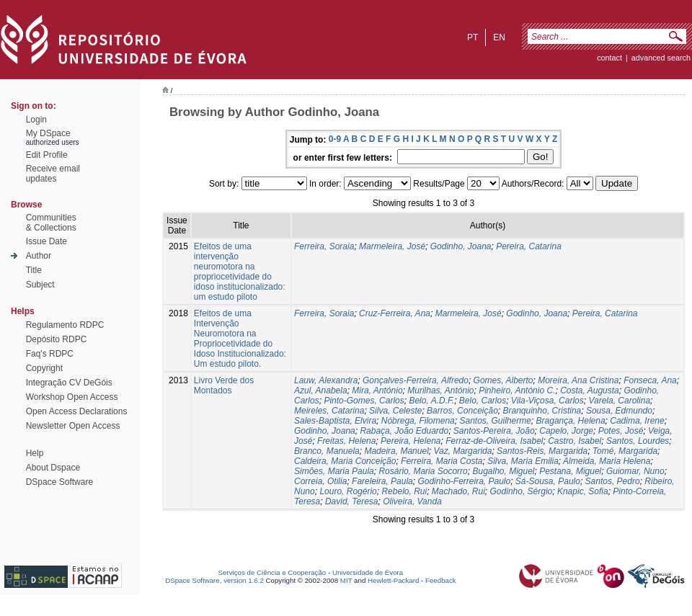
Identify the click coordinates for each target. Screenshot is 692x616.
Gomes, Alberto (504, 380)
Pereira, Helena (411, 441)
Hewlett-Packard (393, 580)
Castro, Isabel (575, 441)
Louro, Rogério (348, 491)
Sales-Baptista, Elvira (335, 421)
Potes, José (621, 431)
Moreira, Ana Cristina (578, 380)
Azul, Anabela (321, 390)
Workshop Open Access (72, 397)
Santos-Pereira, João (494, 431)
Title (34, 270)
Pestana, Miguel (570, 471)
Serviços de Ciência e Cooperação (272, 572)
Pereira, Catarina (529, 246)
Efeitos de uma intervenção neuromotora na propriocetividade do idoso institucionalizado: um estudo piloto (240, 272)
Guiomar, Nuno (635, 471)
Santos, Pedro (613, 481)
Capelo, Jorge (566, 431)
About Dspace (53, 468)
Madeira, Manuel (396, 451)
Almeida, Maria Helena (607, 461)
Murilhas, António (440, 390)
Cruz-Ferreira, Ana (395, 313)
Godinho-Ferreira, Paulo (464, 481)
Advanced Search (661, 58)
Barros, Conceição (462, 411)
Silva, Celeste (395, 411)
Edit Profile (47, 155)
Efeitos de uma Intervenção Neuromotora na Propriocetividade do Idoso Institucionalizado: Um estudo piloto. (240, 339)
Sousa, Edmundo (619, 411)
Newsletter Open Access (73, 426)
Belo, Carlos (483, 401)
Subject (40, 285)
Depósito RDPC (57, 339)
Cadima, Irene (637, 421)
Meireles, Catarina (329, 411)
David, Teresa (352, 501)
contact (609, 58)
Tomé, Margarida (625, 451)
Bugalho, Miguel (503, 471)
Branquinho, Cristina (542, 411)
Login (36, 120)
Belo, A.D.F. (431, 401)
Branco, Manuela (327, 451)
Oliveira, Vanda (412, 501)
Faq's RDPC (50, 354)
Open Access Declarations (77, 411)
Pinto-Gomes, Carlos (364, 401)
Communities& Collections (51, 223)
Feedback (441, 580)
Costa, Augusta (590, 390)
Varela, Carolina (619, 401)
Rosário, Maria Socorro (423, 471)
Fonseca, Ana (650, 380)
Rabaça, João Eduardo (404, 431)
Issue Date (46, 241)
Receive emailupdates (53, 174)
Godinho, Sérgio (522, 491)
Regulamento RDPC (65, 325)
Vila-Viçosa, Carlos (547, 401)
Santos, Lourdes (638, 441)
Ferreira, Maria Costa (442, 461)
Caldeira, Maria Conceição (345, 461)
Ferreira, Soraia (324, 246)
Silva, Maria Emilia (523, 461)
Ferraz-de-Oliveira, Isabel (494, 441)
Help (35, 453)
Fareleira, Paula (382, 481)
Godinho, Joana (461, 246)
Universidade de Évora (368, 572)
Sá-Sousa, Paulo (548, 481)
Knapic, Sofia (583, 491)
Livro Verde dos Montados (224, 385)
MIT (346, 580)
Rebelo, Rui (404, 491)
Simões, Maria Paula (334, 471)
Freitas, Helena (346, 441)
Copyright (44, 368)
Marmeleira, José (392, 246)
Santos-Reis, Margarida (542, 451)
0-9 (335, 139)
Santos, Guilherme (495, 421)
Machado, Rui (458, 491)
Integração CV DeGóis (69, 383)
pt (473, 37)
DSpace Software (59, 482)
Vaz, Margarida (462, 451)
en (499, 37)
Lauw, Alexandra (326, 380)
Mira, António (377, 390)
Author (39, 256)
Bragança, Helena (571, 421)
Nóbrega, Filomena (418, 421)
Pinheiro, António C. (517, 390)
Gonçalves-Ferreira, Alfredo (416, 380)
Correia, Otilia (320, 481)
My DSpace (48, 133)
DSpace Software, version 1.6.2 (214, 580)
